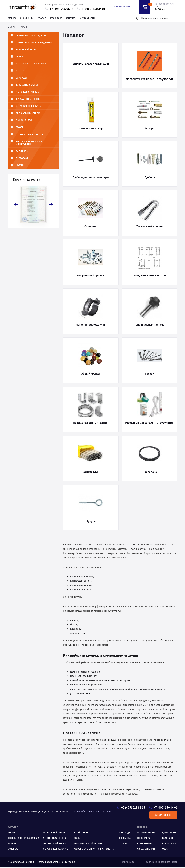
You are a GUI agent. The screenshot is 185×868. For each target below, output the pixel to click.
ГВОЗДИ (77, 839)
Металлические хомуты (29, 106)
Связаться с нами (147, 850)
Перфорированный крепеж (31, 134)
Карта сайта (128, 863)
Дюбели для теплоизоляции (32, 64)
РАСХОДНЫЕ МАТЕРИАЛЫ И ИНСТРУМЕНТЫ (93, 850)
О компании (27, 18)
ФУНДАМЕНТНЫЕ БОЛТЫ (28, 99)
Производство (169, 845)
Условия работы (146, 834)
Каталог (41, 18)
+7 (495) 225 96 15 (59, 9)
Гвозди (20, 127)
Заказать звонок (122, 7)
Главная (12, 18)
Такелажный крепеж (27, 85)
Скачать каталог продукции (31, 35)
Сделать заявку (169, 834)
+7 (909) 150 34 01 (91, 9)
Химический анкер (26, 49)
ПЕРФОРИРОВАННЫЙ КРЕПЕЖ (87, 845)
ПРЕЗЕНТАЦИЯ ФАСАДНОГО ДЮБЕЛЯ (34, 42)
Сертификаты (88, 18)
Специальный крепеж (28, 113)
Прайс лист (167, 839)
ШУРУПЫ (123, 845)
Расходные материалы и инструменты (37, 141)
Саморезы (21, 78)
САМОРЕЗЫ (13, 850)
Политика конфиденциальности (161, 863)
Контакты (71, 18)
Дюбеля (20, 71)
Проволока (22, 155)
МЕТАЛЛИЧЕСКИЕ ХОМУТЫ (56, 850)
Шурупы (20, 162)
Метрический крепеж (27, 92)
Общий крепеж (24, 120)
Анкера (20, 57)
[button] (51, 202)
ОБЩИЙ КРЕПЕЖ (81, 834)
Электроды (22, 148)
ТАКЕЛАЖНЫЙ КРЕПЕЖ (54, 834)
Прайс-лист (56, 18)
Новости (166, 850)
